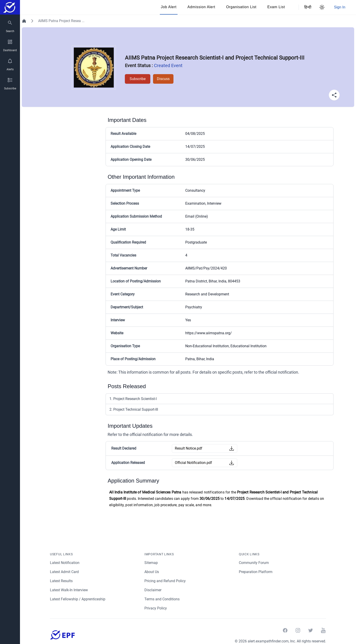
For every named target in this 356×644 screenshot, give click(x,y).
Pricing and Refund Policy (165, 581)
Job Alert (169, 7)
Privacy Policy (156, 608)
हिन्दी (307, 7)
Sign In (340, 7)
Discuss (162, 79)
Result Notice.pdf (189, 448)
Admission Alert (201, 7)
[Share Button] (334, 95)
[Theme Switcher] (322, 7)
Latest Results (62, 581)
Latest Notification (65, 563)
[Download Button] (232, 448)
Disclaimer (153, 590)
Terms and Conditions (162, 599)
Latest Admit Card (65, 572)
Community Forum (254, 563)
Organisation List (241, 7)
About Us (152, 572)
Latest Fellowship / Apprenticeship (78, 599)
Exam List (276, 7)
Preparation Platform (256, 572)
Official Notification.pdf (193, 463)
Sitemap (151, 563)
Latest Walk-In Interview (69, 590)
